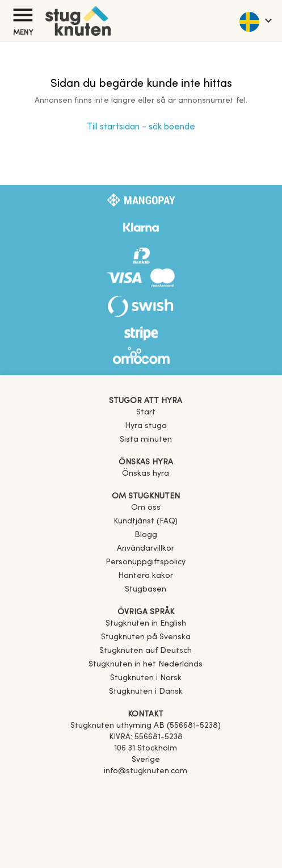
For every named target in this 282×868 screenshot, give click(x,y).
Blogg (146, 535)
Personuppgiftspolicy (146, 562)
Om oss (146, 508)
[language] (255, 20)
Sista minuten (146, 440)
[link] (146, 624)
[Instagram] (146, 803)
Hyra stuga (146, 426)
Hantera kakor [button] (146, 576)
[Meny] (23, 15)
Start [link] (146, 412)
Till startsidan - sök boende (141, 127)
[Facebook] (146, 787)
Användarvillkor (146, 549)
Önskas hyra (146, 474)
